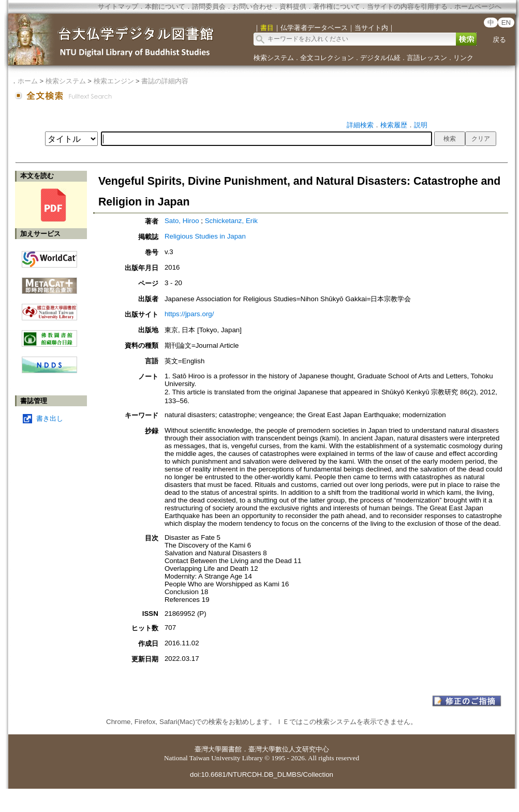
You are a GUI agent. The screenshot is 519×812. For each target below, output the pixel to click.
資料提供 (293, 6)
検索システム (274, 58)
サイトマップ (118, 6)
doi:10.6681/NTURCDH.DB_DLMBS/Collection (262, 774)
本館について (165, 6)
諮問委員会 (209, 6)
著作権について (337, 6)
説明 (421, 125)
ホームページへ (478, 6)
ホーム (28, 81)
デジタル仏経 (380, 58)
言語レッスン (427, 58)
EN (506, 23)
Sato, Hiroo (183, 221)
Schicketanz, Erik (231, 221)
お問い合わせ (253, 6)
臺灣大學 (208, 749)
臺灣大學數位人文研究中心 (289, 749)
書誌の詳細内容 (165, 81)
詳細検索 (360, 125)
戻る (499, 40)
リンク (463, 58)
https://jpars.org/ (189, 314)
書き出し (50, 418)
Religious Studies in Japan (205, 236)
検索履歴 (394, 125)
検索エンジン (114, 81)
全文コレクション (327, 58)
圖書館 (232, 749)
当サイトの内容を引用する (407, 6)
